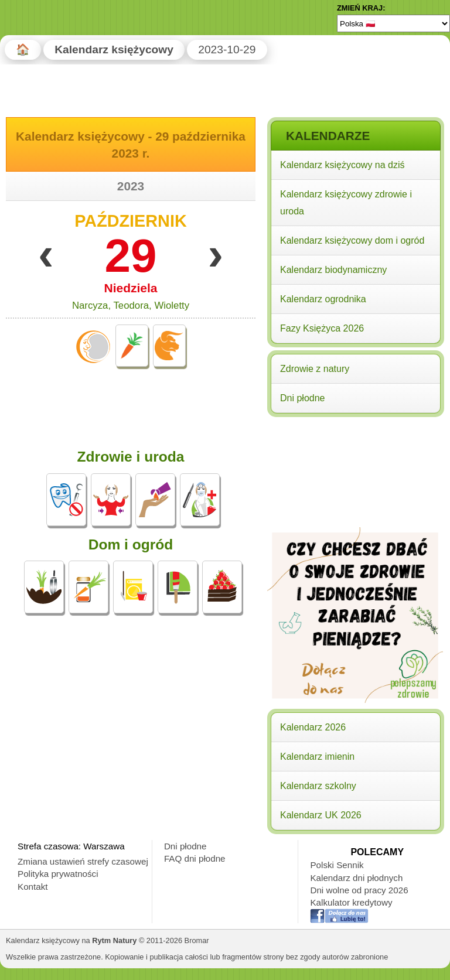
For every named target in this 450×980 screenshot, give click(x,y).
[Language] (393, 23)
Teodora (131, 305)
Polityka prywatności (58, 874)
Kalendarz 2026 (313, 727)
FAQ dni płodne (195, 858)
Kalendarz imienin (317, 757)
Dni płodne (303, 398)
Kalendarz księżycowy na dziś (342, 165)
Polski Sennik (337, 865)
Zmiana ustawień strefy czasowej (83, 861)
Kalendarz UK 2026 (321, 815)
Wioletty (172, 305)
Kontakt (33, 887)
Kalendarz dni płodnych (356, 878)
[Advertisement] (355, 496)
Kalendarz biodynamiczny (333, 270)
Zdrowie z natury (315, 369)
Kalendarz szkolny (318, 786)
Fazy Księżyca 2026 (322, 328)
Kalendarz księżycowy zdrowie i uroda (346, 203)
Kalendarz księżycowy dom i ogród (352, 240)
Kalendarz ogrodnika (323, 299)
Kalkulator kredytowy (351, 902)
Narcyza (90, 305)
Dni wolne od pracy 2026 (359, 890)
